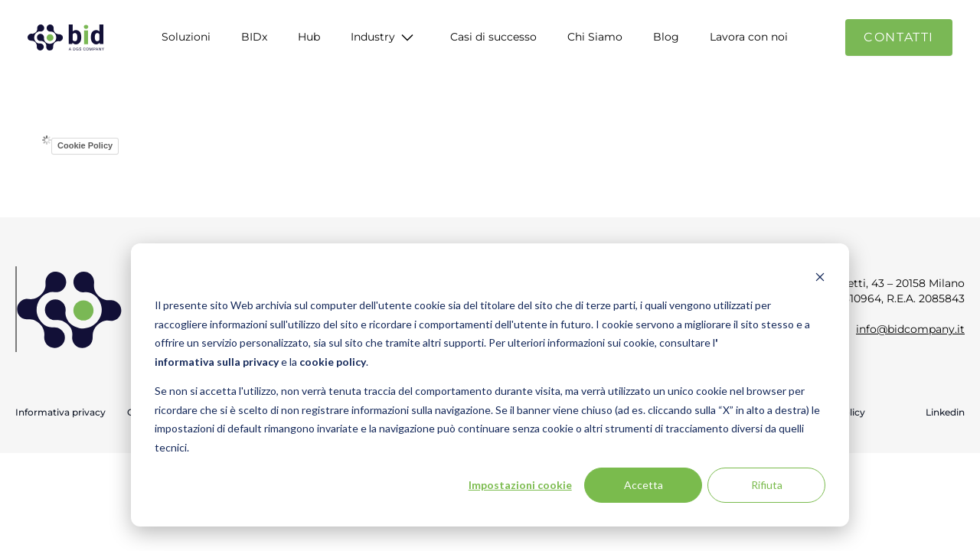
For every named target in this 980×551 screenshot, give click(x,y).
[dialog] (490, 385)
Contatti (899, 37)
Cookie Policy (85, 145)
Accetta (644, 485)
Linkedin (945, 412)
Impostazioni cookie (520, 485)
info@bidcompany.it (910, 329)
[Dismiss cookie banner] (820, 277)
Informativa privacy (60, 412)
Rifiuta (767, 485)
